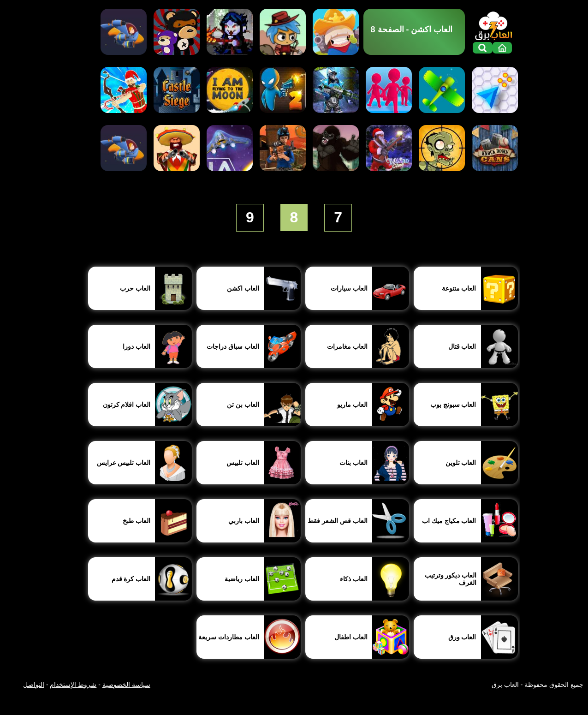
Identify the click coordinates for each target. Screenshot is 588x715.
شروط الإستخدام (73, 685)
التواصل (34, 685)
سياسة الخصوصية (126, 685)
